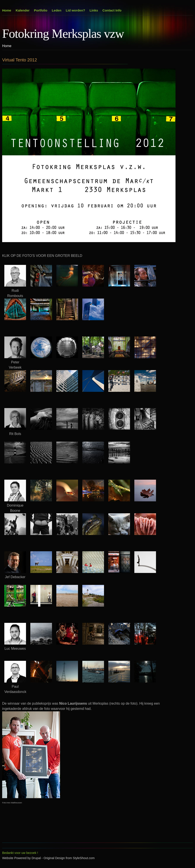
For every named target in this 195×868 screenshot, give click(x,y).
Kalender (23, 10)
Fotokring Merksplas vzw (63, 34)
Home (7, 10)
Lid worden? (76, 10)
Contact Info (112, 10)
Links (94, 10)
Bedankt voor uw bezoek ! (20, 853)
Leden (57, 10)
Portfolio (41, 10)
